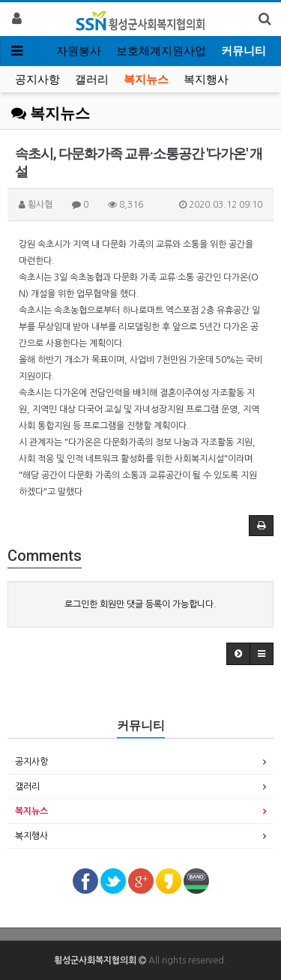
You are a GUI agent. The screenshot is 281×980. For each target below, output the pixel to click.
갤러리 (92, 79)
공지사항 (37, 79)
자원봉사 (79, 51)
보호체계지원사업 (161, 51)
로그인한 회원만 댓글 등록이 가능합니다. (140, 604)
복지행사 (206, 79)
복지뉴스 (146, 79)
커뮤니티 (244, 51)
